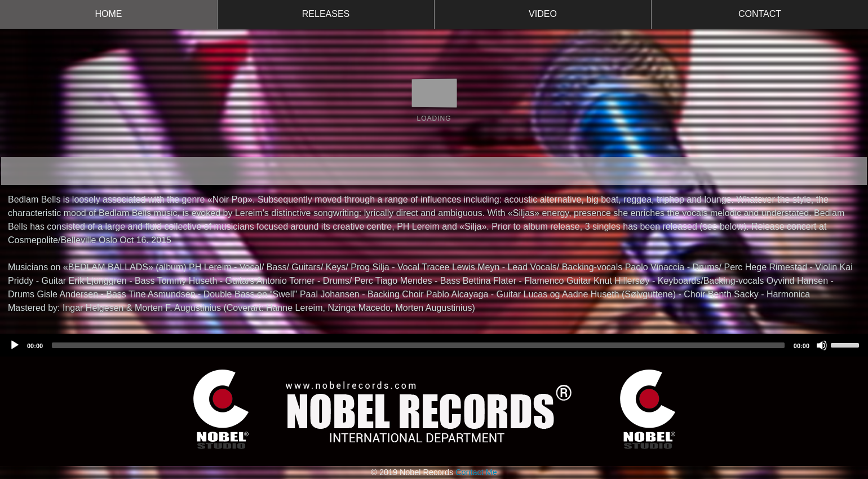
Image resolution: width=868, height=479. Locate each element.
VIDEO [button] (543, 14)
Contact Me (476, 472)
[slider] (418, 345)
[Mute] (822, 345)
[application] (434, 345)
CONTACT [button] (760, 14)
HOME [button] (109, 14)
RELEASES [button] (326, 14)
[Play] (15, 345)
